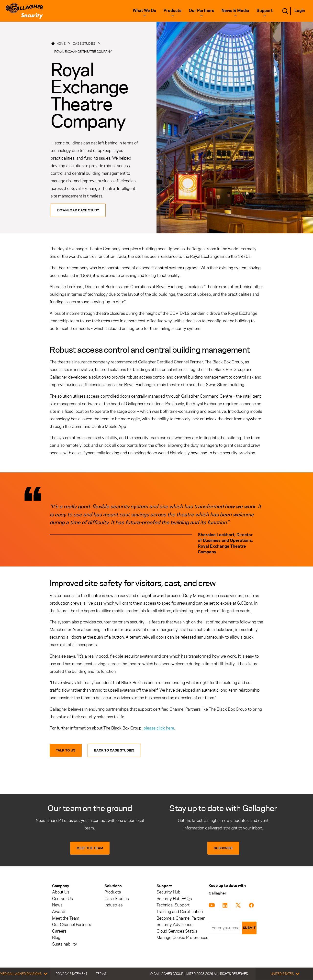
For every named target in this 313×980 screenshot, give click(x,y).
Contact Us (62, 899)
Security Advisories (174, 925)
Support (265, 11)
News (57, 905)
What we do (145, 11)
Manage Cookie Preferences (182, 938)
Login (300, 11)
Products (173, 11)
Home (61, 44)
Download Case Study (78, 210)
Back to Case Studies (114, 750)
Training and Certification (180, 912)
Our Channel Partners (72, 925)
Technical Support (173, 905)
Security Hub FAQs (174, 899)
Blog (56, 938)
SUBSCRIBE (223, 848)
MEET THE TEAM (90, 848)
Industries (113, 905)
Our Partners (201, 11)
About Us (61, 892)
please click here (159, 728)
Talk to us (66, 750)
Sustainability (65, 944)
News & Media (235, 11)
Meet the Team (66, 918)
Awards (59, 912)
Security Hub (168, 892)
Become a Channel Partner (181, 918)
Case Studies (84, 44)
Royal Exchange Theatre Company (83, 52)
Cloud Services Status (177, 931)
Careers (59, 931)
